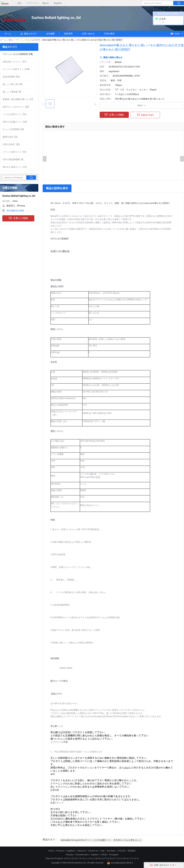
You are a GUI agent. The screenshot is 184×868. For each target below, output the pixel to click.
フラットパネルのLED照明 (28, 40)
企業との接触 (18, 218)
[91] (14, 62)
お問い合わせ (88, 34)
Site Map (111, 851)
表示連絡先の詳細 (15, 211)
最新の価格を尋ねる (113, 57)
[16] (15, 167)
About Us (81, 851)
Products (60, 851)
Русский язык (82, 855)
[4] (13, 159)
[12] (18, 99)
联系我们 (132, 851)
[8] (12, 92)
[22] (10, 137)
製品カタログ (29, 34)
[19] (14, 114)
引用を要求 (109, 34)
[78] (18, 54)
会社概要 (50, 34)
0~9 (137, 858)
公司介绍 (121, 851)
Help (102, 851)
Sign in (45, 3)
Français (69, 855)
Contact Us (93, 851)
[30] (16, 107)
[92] (11, 77)
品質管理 (68, 34)
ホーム (8, 34)
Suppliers (71, 851)
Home (51, 851)
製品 (19, 3)
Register (58, 3)
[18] (15, 122)
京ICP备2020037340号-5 (120, 863)
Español (95, 855)
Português (114, 855)
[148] (16, 69)
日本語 (175, 34)
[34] (12, 84)
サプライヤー (33, 3)
